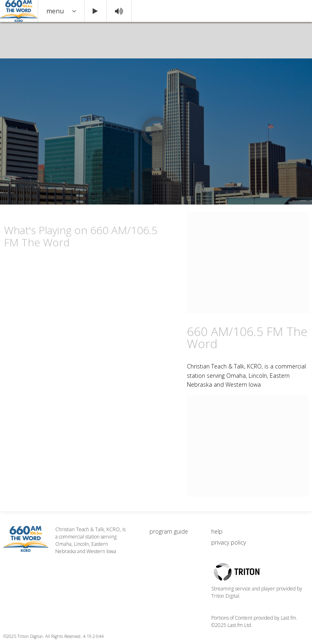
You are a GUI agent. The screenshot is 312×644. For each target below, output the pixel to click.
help (217, 531)
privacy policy (229, 542)
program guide (169, 531)
